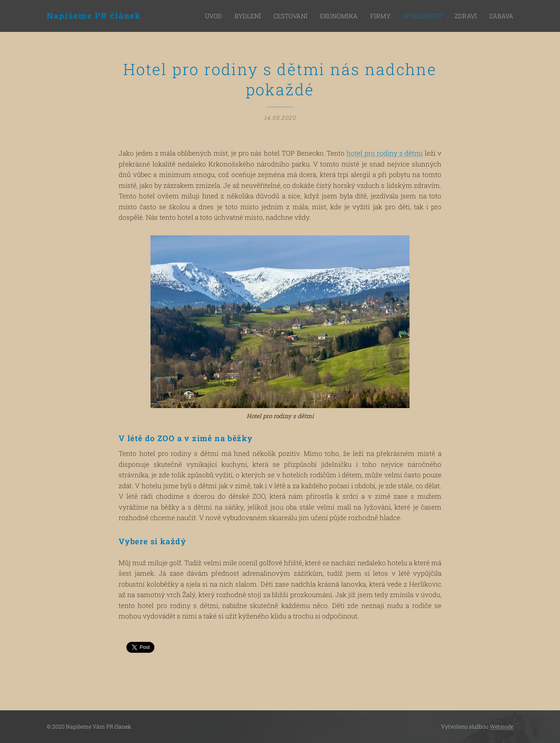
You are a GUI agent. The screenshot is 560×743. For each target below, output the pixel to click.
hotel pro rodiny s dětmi (385, 153)
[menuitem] (241, 16)
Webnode (501, 726)
